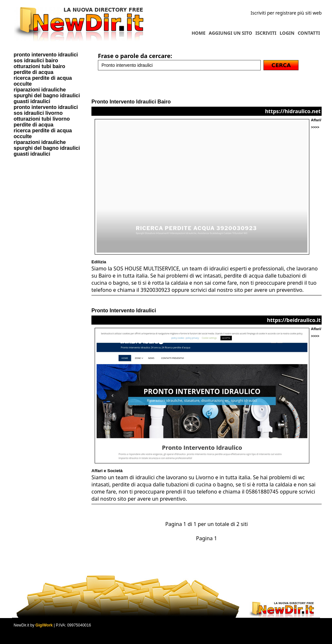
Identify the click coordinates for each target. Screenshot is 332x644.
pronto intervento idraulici (46, 55)
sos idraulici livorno (38, 113)
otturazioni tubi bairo (39, 66)
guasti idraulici (32, 101)
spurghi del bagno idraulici (47, 95)
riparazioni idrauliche (40, 90)
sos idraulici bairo (36, 60)
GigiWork (44, 625)
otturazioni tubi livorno (42, 119)
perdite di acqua (34, 72)
